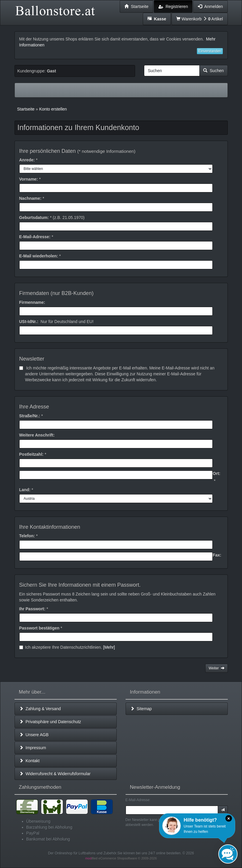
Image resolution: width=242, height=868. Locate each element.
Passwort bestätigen (39, 628)
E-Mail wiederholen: (39, 256)
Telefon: (27, 536)
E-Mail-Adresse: (35, 237)
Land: (25, 490)
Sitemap (141, 709)
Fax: (217, 555)
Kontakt (29, 761)
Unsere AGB (34, 735)
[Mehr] (109, 647)
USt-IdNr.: (29, 322)
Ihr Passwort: (32, 609)
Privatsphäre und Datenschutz (50, 722)
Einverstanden (210, 51)
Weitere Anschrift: (37, 435)
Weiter (216, 668)
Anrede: (27, 160)
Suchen (213, 71)
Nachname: (30, 198)
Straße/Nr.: (30, 416)
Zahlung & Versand (40, 709)
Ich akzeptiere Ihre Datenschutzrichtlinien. (67, 647)
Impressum (33, 748)
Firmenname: (32, 302)
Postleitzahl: (31, 454)
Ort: (217, 473)
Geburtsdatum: (34, 218)
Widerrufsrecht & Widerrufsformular (55, 774)
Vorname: (29, 179)
